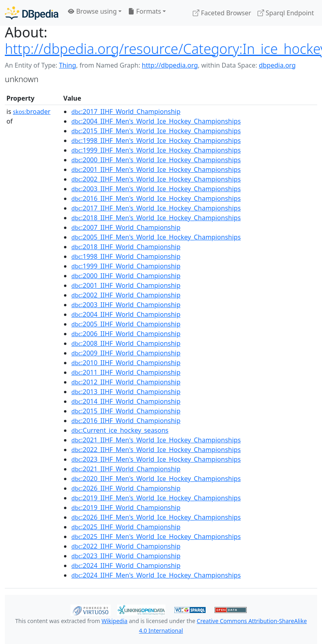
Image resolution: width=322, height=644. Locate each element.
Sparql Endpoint (286, 13)
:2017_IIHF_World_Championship (126, 111)
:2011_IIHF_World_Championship (126, 372)
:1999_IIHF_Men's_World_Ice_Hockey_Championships (156, 150)
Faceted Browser (222, 13)
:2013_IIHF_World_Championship (126, 392)
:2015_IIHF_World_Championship (126, 411)
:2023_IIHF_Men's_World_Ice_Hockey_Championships (156, 459)
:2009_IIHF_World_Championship (126, 353)
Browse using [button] (92, 11)
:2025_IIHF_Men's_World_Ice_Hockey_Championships (156, 537)
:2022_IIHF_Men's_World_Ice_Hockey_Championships (156, 450)
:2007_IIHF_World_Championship (126, 227)
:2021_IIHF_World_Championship (126, 469)
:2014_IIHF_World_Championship (126, 401)
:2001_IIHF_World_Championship (126, 285)
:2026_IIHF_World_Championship (126, 488)
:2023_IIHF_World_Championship (126, 556)
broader (32, 111)
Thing (67, 65)
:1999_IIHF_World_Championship (126, 266)
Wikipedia (114, 621)
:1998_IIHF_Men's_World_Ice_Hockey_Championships (156, 140)
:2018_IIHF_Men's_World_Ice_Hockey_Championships (156, 218)
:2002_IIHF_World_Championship (126, 295)
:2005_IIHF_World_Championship (126, 324)
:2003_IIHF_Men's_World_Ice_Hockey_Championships (156, 189)
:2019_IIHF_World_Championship (126, 508)
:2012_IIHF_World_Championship (126, 382)
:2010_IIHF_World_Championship (126, 363)
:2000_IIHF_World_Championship (126, 276)
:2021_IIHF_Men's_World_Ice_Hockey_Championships (156, 440)
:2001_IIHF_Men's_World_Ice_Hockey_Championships (156, 169)
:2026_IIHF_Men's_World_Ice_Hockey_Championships (156, 517)
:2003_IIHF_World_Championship (126, 305)
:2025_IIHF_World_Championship (126, 527)
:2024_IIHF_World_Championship (126, 566)
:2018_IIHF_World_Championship (126, 247)
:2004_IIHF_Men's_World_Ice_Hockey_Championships (156, 121)
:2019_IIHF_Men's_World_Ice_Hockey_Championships (156, 498)
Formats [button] (144, 11)
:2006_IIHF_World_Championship (126, 334)
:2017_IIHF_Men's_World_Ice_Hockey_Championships (156, 208)
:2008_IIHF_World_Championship (126, 343)
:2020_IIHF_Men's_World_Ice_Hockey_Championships (156, 479)
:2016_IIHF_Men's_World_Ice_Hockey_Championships (156, 198)
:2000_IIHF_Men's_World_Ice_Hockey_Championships (156, 160)
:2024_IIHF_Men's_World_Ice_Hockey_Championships (156, 575)
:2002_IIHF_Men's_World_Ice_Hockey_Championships (156, 179)
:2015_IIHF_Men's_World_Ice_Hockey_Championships (156, 131)
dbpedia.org (277, 65)
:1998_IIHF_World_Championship (126, 256)
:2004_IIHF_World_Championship (126, 314)
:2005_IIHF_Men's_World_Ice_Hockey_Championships (156, 237)
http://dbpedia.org (170, 65)
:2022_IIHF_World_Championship (126, 546)
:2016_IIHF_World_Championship (126, 421)
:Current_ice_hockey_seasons (120, 430)
